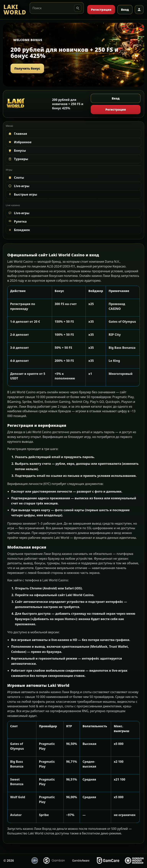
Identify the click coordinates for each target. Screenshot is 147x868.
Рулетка (17, 221)
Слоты (16, 178)
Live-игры (19, 186)
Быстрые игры (22, 194)
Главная (17, 134)
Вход (125, 10)
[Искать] (78, 8)
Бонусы (17, 151)
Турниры (18, 159)
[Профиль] (139, 10)
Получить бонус (27, 68)
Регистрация (101, 10)
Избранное (20, 142)
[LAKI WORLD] (15, 10)
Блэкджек (19, 230)
